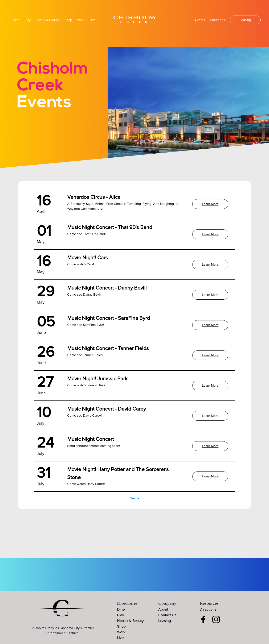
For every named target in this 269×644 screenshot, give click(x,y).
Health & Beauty (48, 20)
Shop (68, 20)
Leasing (245, 20)
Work (81, 20)
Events (200, 20)
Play (28, 20)
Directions (217, 20)
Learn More (210, 204)
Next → (134, 498)
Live (93, 20)
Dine (16, 20)
